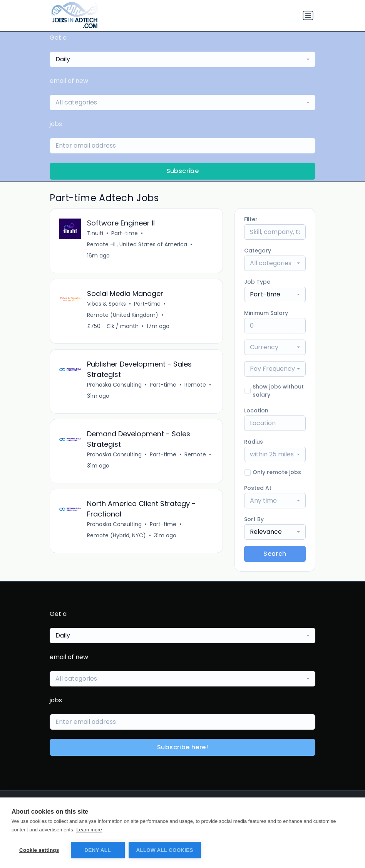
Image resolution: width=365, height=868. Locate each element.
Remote (195, 385)
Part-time (125, 233)
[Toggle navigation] (308, 15)
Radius (254, 442)
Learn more (89, 830)
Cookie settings (39, 850)
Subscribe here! (182, 747)
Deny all (97, 850)
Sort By (254, 519)
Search (275, 554)
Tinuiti (95, 233)
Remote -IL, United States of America (137, 244)
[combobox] (182, 59)
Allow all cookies (165, 850)
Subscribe (183, 171)
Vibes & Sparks (106, 304)
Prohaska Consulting (114, 385)
